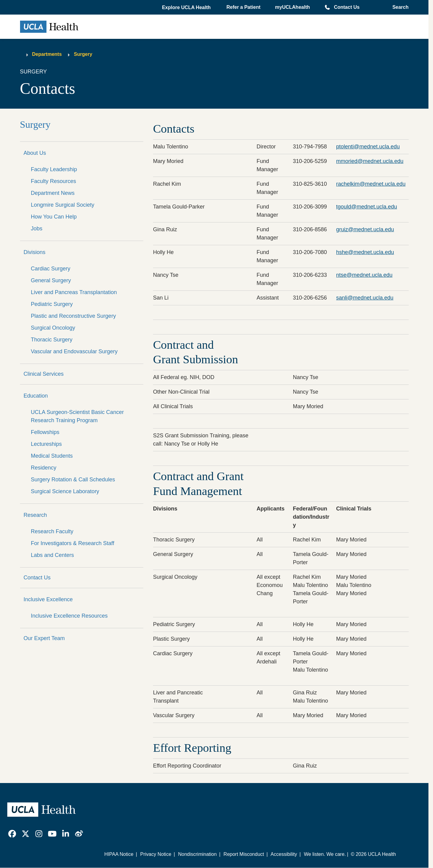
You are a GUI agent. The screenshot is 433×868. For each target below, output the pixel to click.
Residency (44, 468)
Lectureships (46, 444)
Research (35, 515)
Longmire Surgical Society (63, 205)
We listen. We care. (325, 854)
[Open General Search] (399, 7)
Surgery (83, 54)
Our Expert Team (44, 638)
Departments (47, 54)
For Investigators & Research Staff (73, 543)
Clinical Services (44, 374)
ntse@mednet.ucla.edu (364, 275)
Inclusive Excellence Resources (69, 616)
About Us (35, 153)
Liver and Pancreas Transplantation (74, 292)
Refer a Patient (244, 7)
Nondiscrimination (197, 854)
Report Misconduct (244, 854)
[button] (187, 8)
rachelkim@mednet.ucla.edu (371, 184)
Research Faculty (52, 531)
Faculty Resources (54, 181)
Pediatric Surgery (52, 304)
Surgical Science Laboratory (65, 491)
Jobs (37, 229)
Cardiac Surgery (51, 269)
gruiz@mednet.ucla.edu (365, 229)
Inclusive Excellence (48, 599)
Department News (53, 193)
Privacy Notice (156, 854)
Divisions (35, 252)
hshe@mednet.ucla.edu (365, 252)
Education (36, 396)
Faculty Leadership (54, 169)
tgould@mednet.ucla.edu (367, 207)
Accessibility (284, 854)
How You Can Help (54, 217)
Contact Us (347, 7)
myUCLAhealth (293, 7)
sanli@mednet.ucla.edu (365, 298)
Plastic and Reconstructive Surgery (73, 316)
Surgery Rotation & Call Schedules (73, 480)
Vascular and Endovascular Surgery (74, 351)
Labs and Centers (53, 555)
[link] (12, 834)
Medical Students (52, 456)
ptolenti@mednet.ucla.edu (368, 147)
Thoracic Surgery (52, 340)
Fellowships (45, 432)
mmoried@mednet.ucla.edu (370, 161)
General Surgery (51, 280)
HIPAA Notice (119, 854)
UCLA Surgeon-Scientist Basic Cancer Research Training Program (77, 416)
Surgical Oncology (53, 328)
